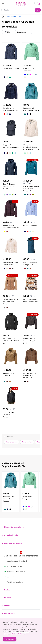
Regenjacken (27, 442)
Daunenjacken (11, 442)
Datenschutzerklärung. (20, 634)
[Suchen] (38, 10)
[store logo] (21, 4)
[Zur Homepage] (3, 17)
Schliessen (10, 639)
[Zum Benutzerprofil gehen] (35, 3)
